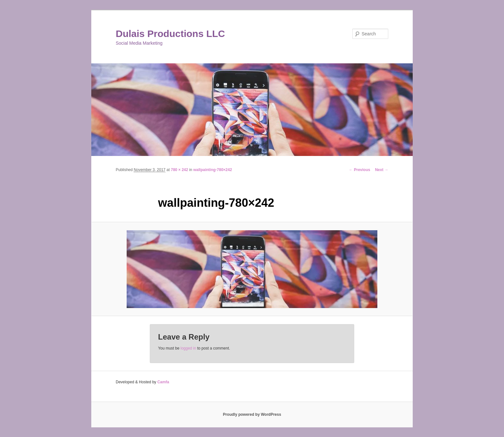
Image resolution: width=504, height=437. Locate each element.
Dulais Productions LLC (170, 34)
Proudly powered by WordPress (252, 414)
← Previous (360, 170)
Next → (382, 170)
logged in (188, 348)
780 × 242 (179, 170)
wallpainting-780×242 (212, 170)
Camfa (163, 382)
